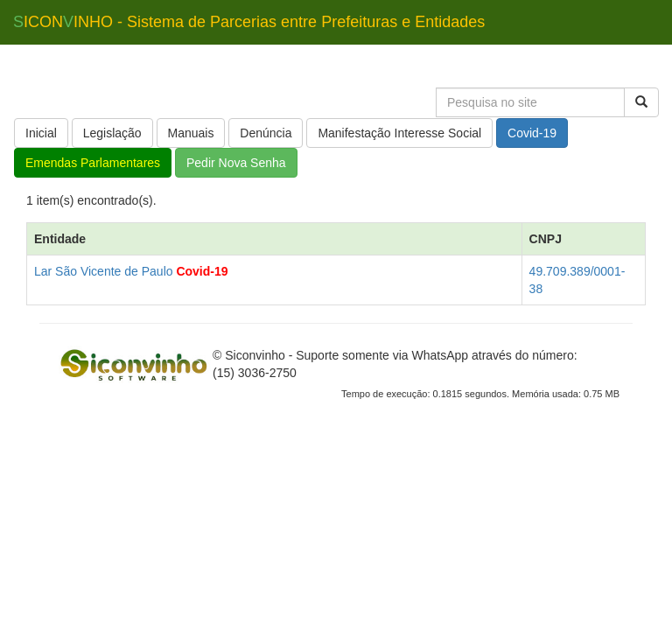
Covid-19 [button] (532, 133)
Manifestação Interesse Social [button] (399, 133)
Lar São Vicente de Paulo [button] (104, 271)
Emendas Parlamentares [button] (93, 163)
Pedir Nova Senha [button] (236, 163)
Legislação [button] (112, 133)
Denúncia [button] (266, 133)
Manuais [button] (191, 133)
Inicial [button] (41, 133)
